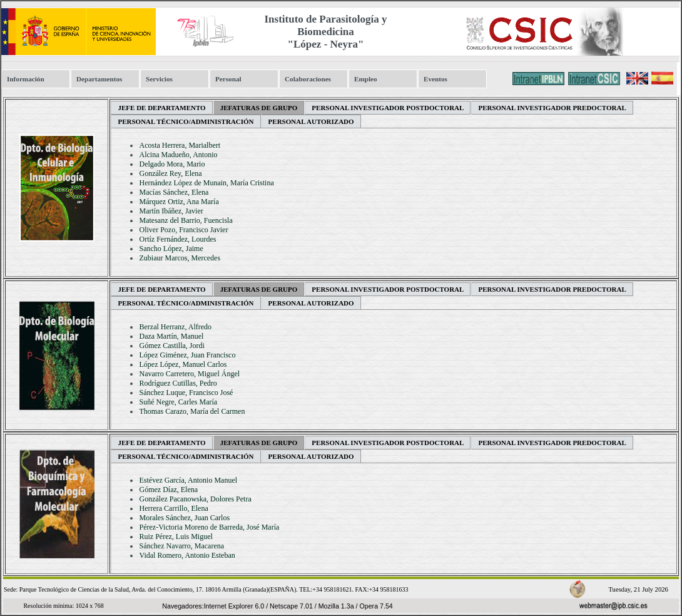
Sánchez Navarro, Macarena (181, 546)
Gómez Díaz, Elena (168, 490)
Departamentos (99, 79)
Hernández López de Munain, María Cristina (206, 183)
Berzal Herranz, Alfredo (175, 327)
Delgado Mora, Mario (172, 164)
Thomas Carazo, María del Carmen (192, 411)
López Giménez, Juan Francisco (187, 355)
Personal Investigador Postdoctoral (388, 108)
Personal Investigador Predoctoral (552, 108)
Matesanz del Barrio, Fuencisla (186, 220)
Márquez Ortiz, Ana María (179, 202)
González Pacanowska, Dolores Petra (195, 499)
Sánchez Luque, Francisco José (186, 393)
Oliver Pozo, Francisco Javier (183, 230)
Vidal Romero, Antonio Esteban (187, 555)
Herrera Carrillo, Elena (173, 508)
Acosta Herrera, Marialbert (180, 145)
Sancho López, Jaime (171, 249)
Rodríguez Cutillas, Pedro (178, 383)
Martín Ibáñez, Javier (171, 211)
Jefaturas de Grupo (259, 108)
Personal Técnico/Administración (186, 121)
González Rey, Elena (170, 173)
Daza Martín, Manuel (171, 336)
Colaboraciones (308, 79)
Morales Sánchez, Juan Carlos (184, 518)
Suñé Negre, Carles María (178, 402)
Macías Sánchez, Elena (174, 192)
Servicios (159, 79)
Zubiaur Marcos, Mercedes (180, 258)
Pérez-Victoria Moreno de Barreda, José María (209, 527)
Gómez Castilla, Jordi (171, 346)
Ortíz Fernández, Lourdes (177, 239)
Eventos (435, 79)
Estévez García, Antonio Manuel (188, 480)
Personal (228, 79)
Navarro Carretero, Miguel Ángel (189, 374)
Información (26, 79)
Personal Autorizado (311, 121)
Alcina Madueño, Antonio (178, 155)
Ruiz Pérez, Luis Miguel (176, 536)
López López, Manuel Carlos (183, 364)
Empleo (366, 79)
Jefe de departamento (161, 108)
